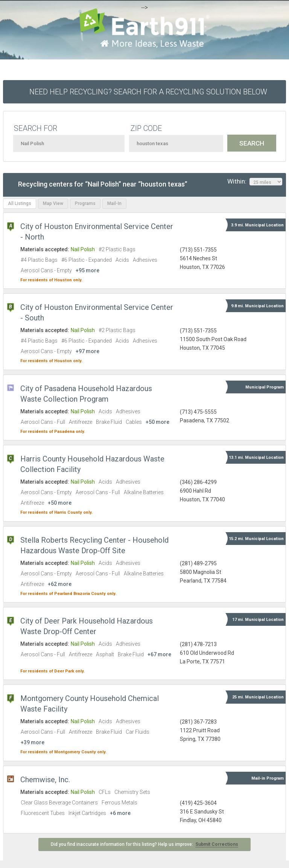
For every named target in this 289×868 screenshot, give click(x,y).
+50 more (157, 422)
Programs (85, 203)
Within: (255, 182)
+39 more (33, 742)
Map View (53, 203)
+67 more (159, 654)
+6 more (120, 813)
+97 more (87, 351)
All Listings (20, 203)
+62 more (60, 584)
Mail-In (114, 203)
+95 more (87, 270)
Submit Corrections (217, 844)
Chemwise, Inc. (45, 780)
